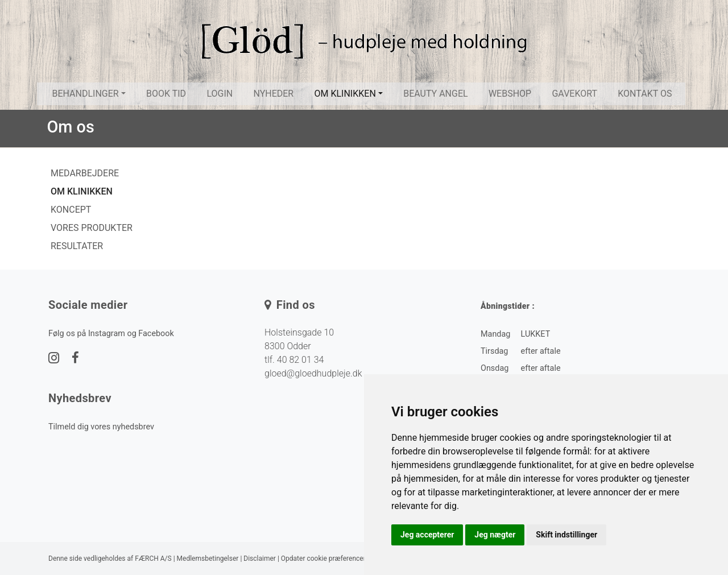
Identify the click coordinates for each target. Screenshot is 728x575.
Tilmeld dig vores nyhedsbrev (101, 427)
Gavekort (574, 94)
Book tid (166, 94)
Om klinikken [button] (345, 94)
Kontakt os (645, 94)
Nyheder (273, 94)
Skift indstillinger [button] (566, 535)
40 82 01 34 (301, 360)
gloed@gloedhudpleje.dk (313, 373)
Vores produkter (92, 228)
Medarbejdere (85, 173)
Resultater (77, 246)
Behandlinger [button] (85, 94)
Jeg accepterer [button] (427, 535)
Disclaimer (260, 559)
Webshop (510, 94)
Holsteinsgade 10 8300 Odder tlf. (299, 346)
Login (220, 94)
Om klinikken (82, 191)
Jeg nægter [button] (495, 535)
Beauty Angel (435, 94)
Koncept (71, 210)
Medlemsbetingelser (208, 559)
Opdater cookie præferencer (323, 559)
